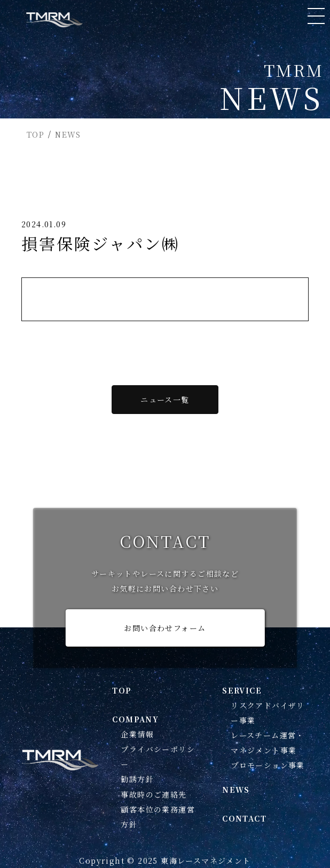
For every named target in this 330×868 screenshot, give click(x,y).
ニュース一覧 (165, 400)
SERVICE (242, 690)
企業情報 (137, 734)
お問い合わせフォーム (165, 628)
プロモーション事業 (268, 765)
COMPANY (135, 719)
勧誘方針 (137, 779)
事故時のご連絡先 (154, 794)
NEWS (68, 134)
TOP (36, 134)
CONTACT (244, 818)
